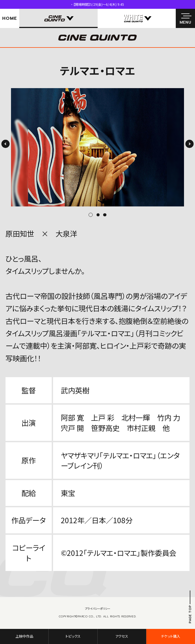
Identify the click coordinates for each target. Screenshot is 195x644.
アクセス (122, 636)
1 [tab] (93, 215)
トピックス (73, 636)
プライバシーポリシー (98, 608)
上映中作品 (24, 636)
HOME (9, 18)
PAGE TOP (190, 614)
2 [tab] (98, 215)
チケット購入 (171, 636)
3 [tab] (105, 215)
